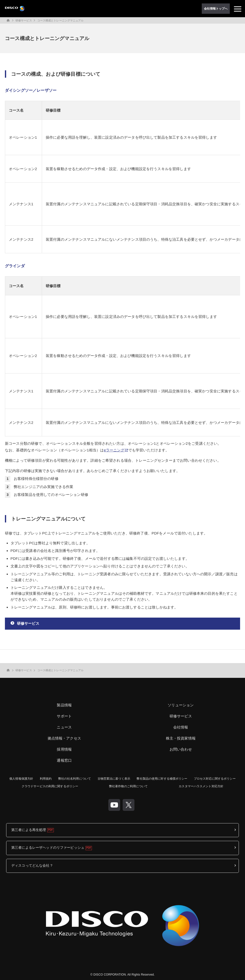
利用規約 (46, 779)
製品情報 (64, 705)
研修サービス (24, 20)
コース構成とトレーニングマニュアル (61, 20)
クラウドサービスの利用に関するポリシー (50, 786)
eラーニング (114, 450)
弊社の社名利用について (75, 779)
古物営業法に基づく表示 (114, 779)
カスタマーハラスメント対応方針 (201, 786)
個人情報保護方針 (21, 779)
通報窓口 (64, 760)
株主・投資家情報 (181, 738)
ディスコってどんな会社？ (32, 865)
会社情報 (181, 727)
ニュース (64, 727)
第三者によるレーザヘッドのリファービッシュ (48, 847)
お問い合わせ (181, 749)
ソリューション (181, 705)
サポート (64, 716)
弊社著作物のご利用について (129, 786)
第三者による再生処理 (29, 830)
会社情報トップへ (216, 9)
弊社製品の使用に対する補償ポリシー (162, 779)
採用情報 (64, 749)
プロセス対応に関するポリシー (215, 779)
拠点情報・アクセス (64, 738)
